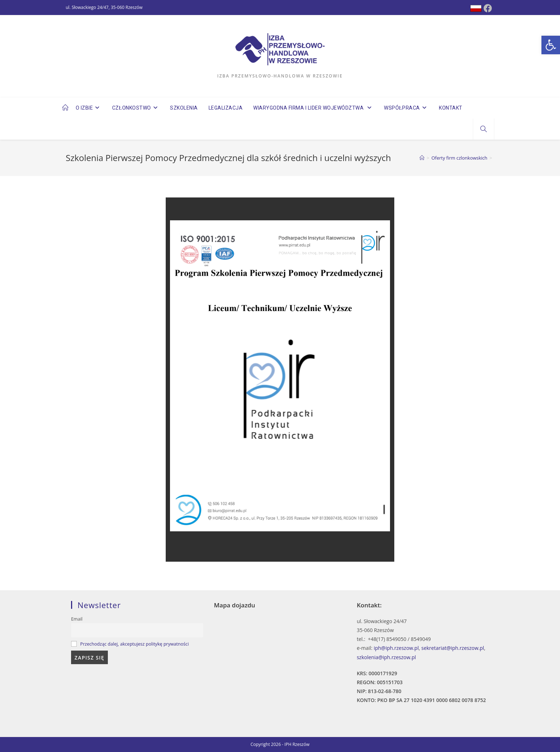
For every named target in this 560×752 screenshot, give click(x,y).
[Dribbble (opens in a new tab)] (476, 8)
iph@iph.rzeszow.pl (396, 648)
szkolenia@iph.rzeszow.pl (386, 657)
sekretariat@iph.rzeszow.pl (453, 648)
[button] (551, 45)
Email (77, 619)
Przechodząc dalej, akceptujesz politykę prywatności (135, 644)
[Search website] (484, 129)
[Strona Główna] (422, 158)
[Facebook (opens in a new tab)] (488, 8)
